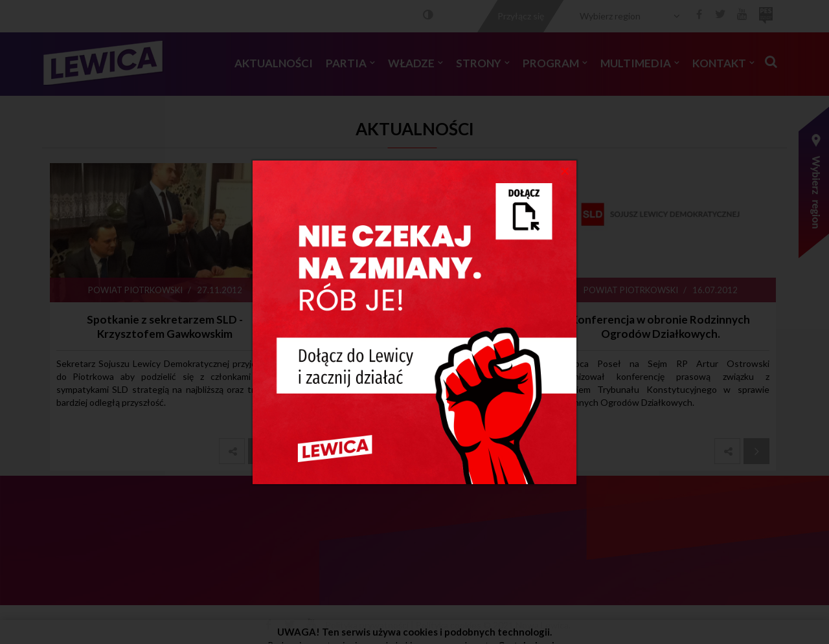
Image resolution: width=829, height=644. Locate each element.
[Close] (565, 170)
